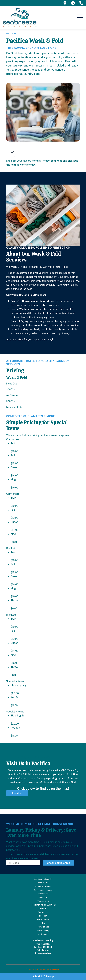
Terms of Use (43, 927)
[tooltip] (65, 3)
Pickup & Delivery (43, 886)
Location (43, 916)
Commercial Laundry (43, 890)
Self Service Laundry (43, 879)
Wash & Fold (43, 883)
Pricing (43, 908)
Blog (43, 923)
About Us (43, 897)
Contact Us (43, 912)
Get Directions (43, 953)
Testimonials (43, 901)
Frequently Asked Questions (43, 905)
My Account (43, 934)
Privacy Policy (43, 931)
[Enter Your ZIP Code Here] (23, 863)
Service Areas (43, 920)
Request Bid (43, 894)
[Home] (11, 33)
